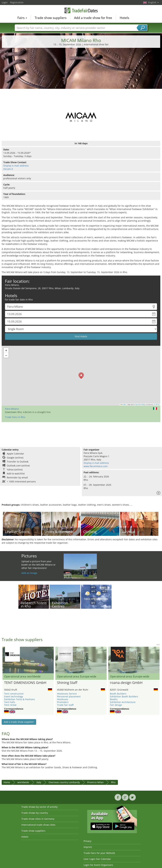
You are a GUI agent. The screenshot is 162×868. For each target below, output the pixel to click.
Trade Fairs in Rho (15, 417)
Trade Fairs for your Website (99, 853)
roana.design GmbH (126, 683)
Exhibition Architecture (123, 702)
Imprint (88, 847)
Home (7, 782)
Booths (114, 699)
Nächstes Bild (52, 660)
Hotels (124, 18)
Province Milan (95, 782)
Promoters (63, 702)
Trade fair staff (65, 705)
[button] (81, 376)
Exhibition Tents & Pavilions (19, 699)
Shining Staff (67, 683)
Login (5, 2)
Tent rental (10, 705)
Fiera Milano (12, 409)
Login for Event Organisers (98, 865)
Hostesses (63, 699)
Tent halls (10, 702)
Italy (39, 782)
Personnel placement (69, 696)
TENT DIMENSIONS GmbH (25, 683)
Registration (17, 2)
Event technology (14, 696)
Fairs (22, 18)
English (153, 2)
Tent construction (14, 694)
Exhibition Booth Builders (124, 696)
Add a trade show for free (93, 18)
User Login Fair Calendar (97, 859)
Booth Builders (118, 694)
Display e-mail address (16, 166)
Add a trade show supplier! (19, 722)
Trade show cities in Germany (38, 819)
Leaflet (124, 405)
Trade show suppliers (51, 18)
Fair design (116, 705)
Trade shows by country (35, 813)
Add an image (29, 573)
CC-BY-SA (157, 405)
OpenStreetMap (140, 405)
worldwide (23, 782)
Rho (113, 782)
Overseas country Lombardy (64, 782)
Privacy (87, 841)
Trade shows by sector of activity (39, 807)
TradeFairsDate (81, 10)
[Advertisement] (81, 76)
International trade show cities (38, 825)
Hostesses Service (67, 694)
